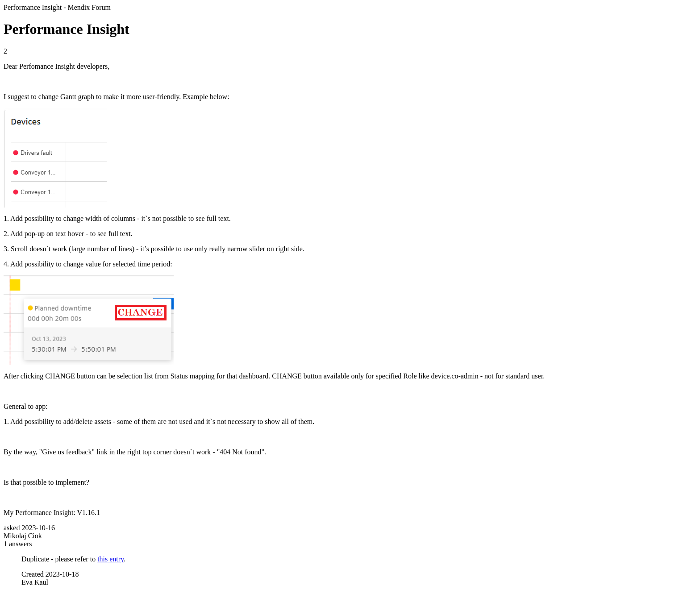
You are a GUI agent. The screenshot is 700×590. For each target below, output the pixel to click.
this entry (110, 559)
